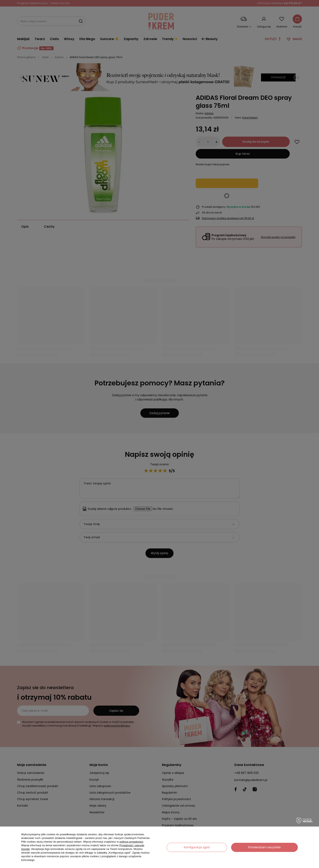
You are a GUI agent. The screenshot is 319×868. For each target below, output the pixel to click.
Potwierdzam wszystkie (264, 847)
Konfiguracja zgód (197, 847)
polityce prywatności (131, 842)
